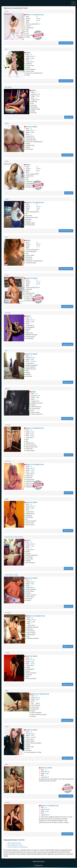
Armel (7, 275)
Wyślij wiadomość (67, 155)
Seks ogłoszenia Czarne (15, 845)
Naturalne (33, 361)
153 (32, 358)
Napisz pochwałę (68, 344)
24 (31, 466)
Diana (7, 727)
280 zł (32, 325)
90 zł (38, 212)
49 (31, 322)
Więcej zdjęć (69, 117)
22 (37, 204)
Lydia (6, 691)
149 (32, 56)
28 (31, 129)
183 (32, 582)
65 (37, 284)
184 (37, 94)
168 (37, 698)
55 (32, 622)
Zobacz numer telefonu (66, 43)
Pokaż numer (69, 455)
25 (31, 54)
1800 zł (38, 703)
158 (46, 771)
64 (31, 508)
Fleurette (8, 313)
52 (31, 360)
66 (31, 132)
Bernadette (8, 87)
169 (37, 18)
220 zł (32, 438)
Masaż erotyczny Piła (14, 843)
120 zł (32, 474)
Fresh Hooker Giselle (11, 575)
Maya (7, 764)
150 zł (32, 136)
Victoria (7, 802)
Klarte (7, 161)
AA (37, 172)
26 (37, 280)
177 (32, 660)
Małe (38, 210)
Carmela (7, 425)
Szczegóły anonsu (67, 306)
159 (37, 396)
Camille (7, 653)
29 (37, 17)
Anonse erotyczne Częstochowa (18, 847)
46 (31, 662)
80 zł (38, 174)
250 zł (38, 288)
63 (37, 170)
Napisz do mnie (68, 382)
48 (31, 58)
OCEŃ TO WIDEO (32, 127)
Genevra (8, 461)
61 (36, 700)
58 (36, 397)
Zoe (6, 49)
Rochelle (8, 613)
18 (37, 242)
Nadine (7, 389)
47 (37, 208)
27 (36, 92)
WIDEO (28, 53)
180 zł (38, 24)
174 (37, 282)
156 (32, 131)
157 (32, 468)
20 (37, 167)
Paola (7, 199)
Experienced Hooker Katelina (14, 537)
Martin (7, 123)
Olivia (7, 11)
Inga (6, 237)
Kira (6, 351)
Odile (6, 499)
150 (33, 620)
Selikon (32, 436)
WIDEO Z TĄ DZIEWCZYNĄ (35, 15)
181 (37, 206)
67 (37, 246)
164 (32, 544)
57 (37, 20)
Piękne (32, 472)
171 (32, 320)
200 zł (32, 363)
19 (36, 394)
